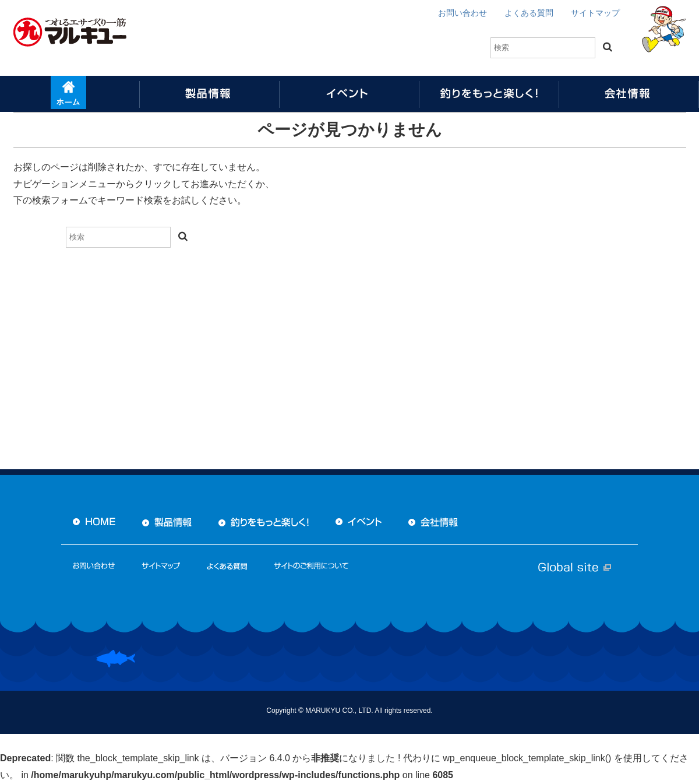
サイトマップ (595, 13)
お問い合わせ (463, 13)
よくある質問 (529, 13)
